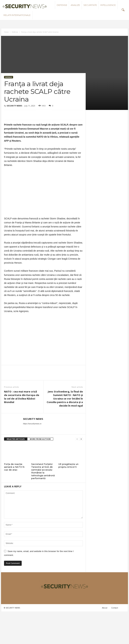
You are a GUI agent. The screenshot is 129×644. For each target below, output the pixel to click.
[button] (123, 10)
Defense (62, 5)
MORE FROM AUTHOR (40, 439)
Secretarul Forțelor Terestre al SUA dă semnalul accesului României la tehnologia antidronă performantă (43, 471)
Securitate (90, 5)
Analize (75, 5)
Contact (115, 608)
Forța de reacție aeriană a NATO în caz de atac (14, 467)
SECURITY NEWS (14, 106)
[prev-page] (77, 439)
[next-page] (81, 439)
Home (6, 32)
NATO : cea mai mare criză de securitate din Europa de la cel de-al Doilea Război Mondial (22, 397)
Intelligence (108, 5)
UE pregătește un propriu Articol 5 (68, 465)
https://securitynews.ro (32, 424)
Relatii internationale (17, 15)
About (105, 608)
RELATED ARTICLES (16, 439)
